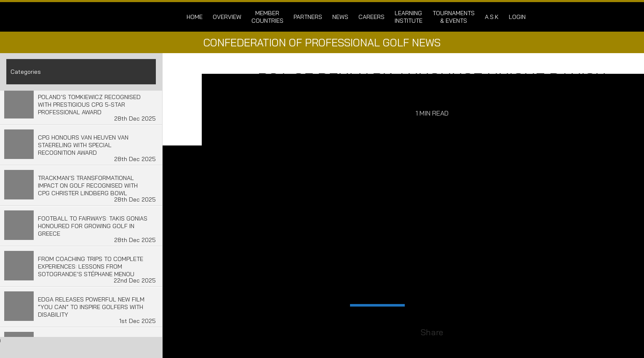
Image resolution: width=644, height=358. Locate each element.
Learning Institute (409, 17)
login (517, 17)
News (340, 17)
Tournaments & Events (454, 17)
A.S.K (492, 17)
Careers (371, 17)
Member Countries (267, 17)
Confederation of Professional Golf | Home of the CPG (141, 17)
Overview (227, 17)
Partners (308, 17)
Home (195, 17)
